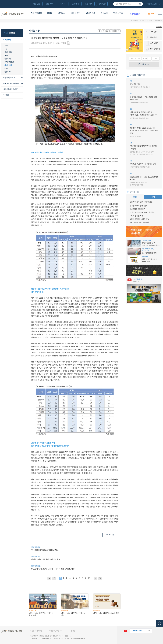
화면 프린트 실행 (107, 31)
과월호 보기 (145, 64)
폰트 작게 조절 (119, 31)
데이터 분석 (76, 13)
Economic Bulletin (11, 84)
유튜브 (125, 631)
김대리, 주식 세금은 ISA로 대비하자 (142, 212)
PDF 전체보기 (155, 49)
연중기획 (7, 59)
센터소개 (104, 13)
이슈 (6, 49)
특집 (6, 46)
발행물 (50, 13)
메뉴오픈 (21, 40)
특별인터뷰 (8, 52)
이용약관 (72, 631)
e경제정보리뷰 (9, 78)
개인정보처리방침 (36, 631)
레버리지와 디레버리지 (138, 209)
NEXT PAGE (100, 578)
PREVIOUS (54, 578)
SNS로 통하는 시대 (136, 216)
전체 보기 (153, 4)
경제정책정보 (36, 13)
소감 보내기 (154, 43)
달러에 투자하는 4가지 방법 (139, 219)
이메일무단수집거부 (56, 631)
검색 (140, 4)
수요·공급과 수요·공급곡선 (139, 222)
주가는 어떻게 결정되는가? (139, 206)
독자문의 (153, 37)
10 (89, 578)
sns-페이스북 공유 (103, 31)
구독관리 (159, 27)
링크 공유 (111, 31)
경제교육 (62, 13)
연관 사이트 (118, 13)
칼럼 (6, 69)
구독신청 (153, 32)
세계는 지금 (158, 21)
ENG (153, 14)
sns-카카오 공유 (99, 31)
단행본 (6, 95)
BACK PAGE (49, 578)
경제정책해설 (9, 62)
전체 (153, 197)
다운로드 (68, 43)
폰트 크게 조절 (115, 31)
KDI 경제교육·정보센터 (13, 14)
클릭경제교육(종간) (11, 89)
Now (6, 56)
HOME (136, 21)
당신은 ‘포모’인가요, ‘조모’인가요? (141, 202)
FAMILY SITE (138, 631)
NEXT (96, 578)
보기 (156, 59)
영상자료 (7, 72)
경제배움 (135, 14)
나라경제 (149, 21)
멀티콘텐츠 (91, 13)
